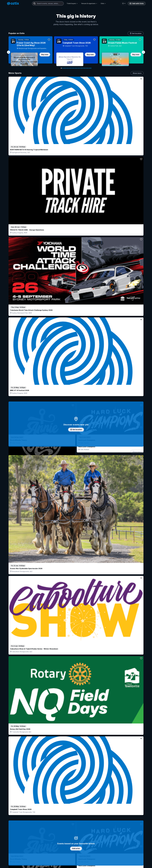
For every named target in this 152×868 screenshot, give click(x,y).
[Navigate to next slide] (143, 52)
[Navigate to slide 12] (78, 68)
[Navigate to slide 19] (89, 68)
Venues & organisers (89, 3)
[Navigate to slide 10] (75, 68)
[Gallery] (76, 52)
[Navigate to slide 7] (71, 68)
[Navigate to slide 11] (77, 68)
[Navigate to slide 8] (72, 68)
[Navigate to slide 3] (64, 68)
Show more (137, 73)
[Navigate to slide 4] (66, 68)
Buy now (45, 54)
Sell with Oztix (137, 3)
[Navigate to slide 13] (80, 68)
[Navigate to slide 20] (91, 68)
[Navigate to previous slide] (9, 52)
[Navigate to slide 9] (74, 68)
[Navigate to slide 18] (88, 68)
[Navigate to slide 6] (69, 68)
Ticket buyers (72, 3)
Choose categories (76, 420)
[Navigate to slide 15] (83, 68)
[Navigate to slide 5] (67, 68)
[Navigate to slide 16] (85, 68)
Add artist (76, 236)
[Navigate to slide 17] (86, 68)
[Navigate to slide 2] (63, 68)
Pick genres (76, 569)
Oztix (103, 3)
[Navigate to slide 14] (81, 68)
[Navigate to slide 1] (61, 68)
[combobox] (48, 3)
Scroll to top (76, 851)
